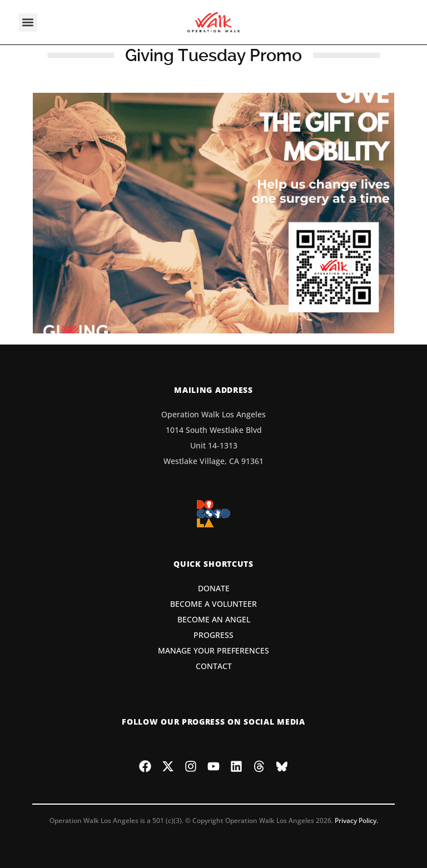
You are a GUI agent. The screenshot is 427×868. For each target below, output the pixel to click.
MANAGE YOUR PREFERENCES (213, 650)
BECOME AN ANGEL (214, 619)
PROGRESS (213, 635)
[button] (28, 23)
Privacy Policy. (356, 820)
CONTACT (214, 666)
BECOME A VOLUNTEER (213, 604)
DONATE (214, 588)
